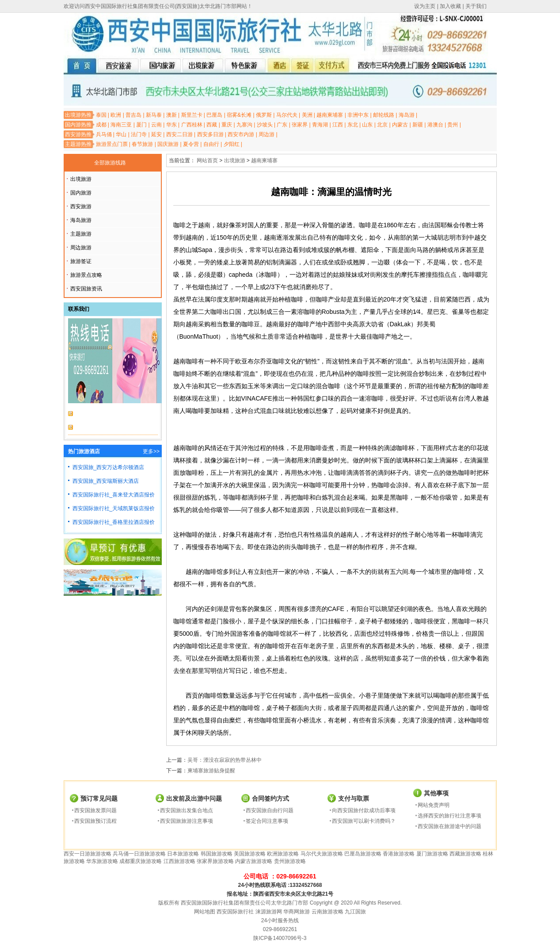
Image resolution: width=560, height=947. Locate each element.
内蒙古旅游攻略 (254, 861)
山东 (367, 125)
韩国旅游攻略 (217, 854)
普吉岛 (133, 115)
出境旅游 (81, 179)
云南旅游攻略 (328, 912)
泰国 (101, 115)
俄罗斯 (264, 115)
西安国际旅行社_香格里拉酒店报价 (114, 522)
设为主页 (425, 6)
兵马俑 (104, 134)
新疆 (418, 125)
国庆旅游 (168, 144)
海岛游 (407, 115)
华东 (171, 125)
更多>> (151, 451)
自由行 (211, 144)
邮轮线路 (384, 115)
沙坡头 (265, 125)
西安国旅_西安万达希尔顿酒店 (109, 467)
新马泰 (154, 115)
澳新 (171, 115)
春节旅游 (142, 144)
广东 (282, 125)
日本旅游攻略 (183, 854)
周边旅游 (81, 248)
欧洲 (116, 115)
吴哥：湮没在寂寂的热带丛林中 (225, 760)
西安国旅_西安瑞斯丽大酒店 (106, 481)
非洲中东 (358, 115)
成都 (101, 125)
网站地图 (205, 912)
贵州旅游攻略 (290, 861)
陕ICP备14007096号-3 (280, 938)
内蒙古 (400, 125)
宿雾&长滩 (239, 115)
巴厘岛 (214, 115)
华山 (121, 134)
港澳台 (435, 125)
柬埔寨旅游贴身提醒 (211, 771)
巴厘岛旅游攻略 (363, 854)
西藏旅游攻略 (465, 854)
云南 (156, 125)
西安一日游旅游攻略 (88, 854)
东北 (353, 125)
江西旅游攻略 (179, 861)
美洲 (307, 115)
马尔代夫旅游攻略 (322, 854)
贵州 (453, 125)
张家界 (300, 125)
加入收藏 (450, 6)
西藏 (212, 125)
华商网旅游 (297, 912)
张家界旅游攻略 (215, 861)
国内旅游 (81, 193)
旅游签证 (81, 261)
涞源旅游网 (269, 912)
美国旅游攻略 (250, 854)
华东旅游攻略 (102, 861)
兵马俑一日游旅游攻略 (139, 854)
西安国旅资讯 (86, 289)
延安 (156, 134)
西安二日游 (179, 134)
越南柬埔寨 (330, 115)
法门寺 (139, 134)
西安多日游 (210, 134)
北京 (382, 125)
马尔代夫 (287, 115)
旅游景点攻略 (86, 275)
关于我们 (476, 6)
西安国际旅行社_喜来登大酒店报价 (114, 495)
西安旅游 (81, 206)
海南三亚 (121, 125)
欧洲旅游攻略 (283, 854)
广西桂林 (192, 125)
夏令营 (191, 144)
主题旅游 (81, 234)
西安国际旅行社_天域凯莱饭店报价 (114, 508)
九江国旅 (355, 912)
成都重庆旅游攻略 (141, 861)
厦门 (141, 125)
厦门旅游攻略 (432, 854)
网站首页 (207, 160)
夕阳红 (232, 144)
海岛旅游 (81, 220)
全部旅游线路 (110, 163)
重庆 (227, 125)
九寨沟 (244, 125)
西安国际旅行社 (235, 912)
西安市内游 (241, 134)
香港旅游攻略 (399, 854)
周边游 (267, 134)
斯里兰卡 (192, 115)
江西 (338, 125)
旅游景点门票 (112, 144)
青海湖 (320, 125)
